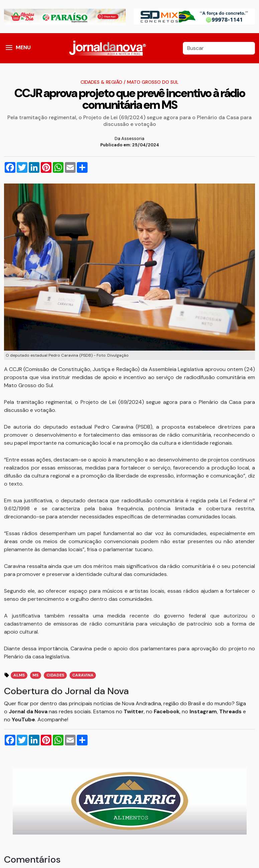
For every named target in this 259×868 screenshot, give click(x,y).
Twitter (134, 711)
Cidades (55, 675)
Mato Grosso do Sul (153, 82)
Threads (231, 711)
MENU (23, 47)
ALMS (19, 675)
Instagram (203, 711)
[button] (9, 48)
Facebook (167, 711)
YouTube (23, 719)
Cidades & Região (101, 82)
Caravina (83, 675)
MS (35, 675)
